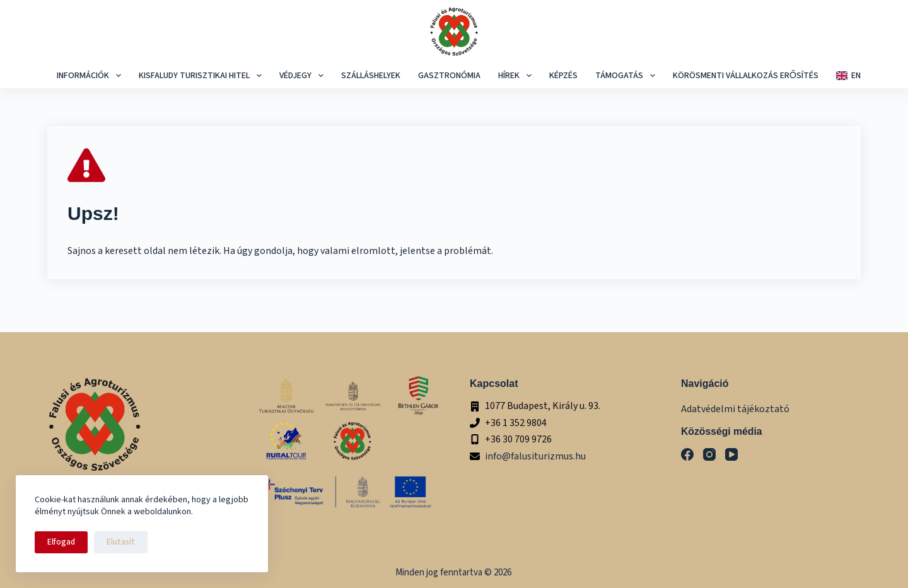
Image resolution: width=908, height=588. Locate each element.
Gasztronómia (449, 76)
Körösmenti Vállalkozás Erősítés (746, 76)
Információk (90, 76)
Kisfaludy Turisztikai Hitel (202, 76)
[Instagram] (709, 454)
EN (848, 76)
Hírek (516, 76)
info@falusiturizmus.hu (535, 456)
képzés (563, 76)
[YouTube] (731, 454)
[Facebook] (687, 454)
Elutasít (121, 542)
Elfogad (61, 542)
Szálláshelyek (371, 76)
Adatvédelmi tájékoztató (735, 409)
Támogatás (627, 76)
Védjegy (303, 76)
